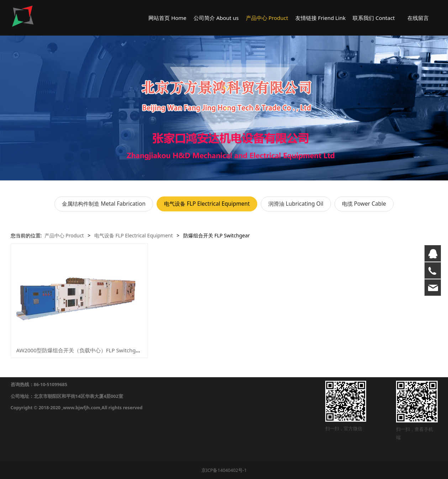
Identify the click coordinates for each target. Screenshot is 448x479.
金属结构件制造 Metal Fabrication (104, 204)
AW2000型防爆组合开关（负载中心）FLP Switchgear (80, 350)
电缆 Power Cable (364, 204)
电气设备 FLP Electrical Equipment (207, 204)
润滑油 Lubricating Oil (296, 204)
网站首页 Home (167, 18)
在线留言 (418, 18)
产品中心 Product (267, 18)
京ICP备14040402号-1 (224, 470)
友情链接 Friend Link (321, 18)
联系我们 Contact (374, 18)
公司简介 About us (216, 18)
